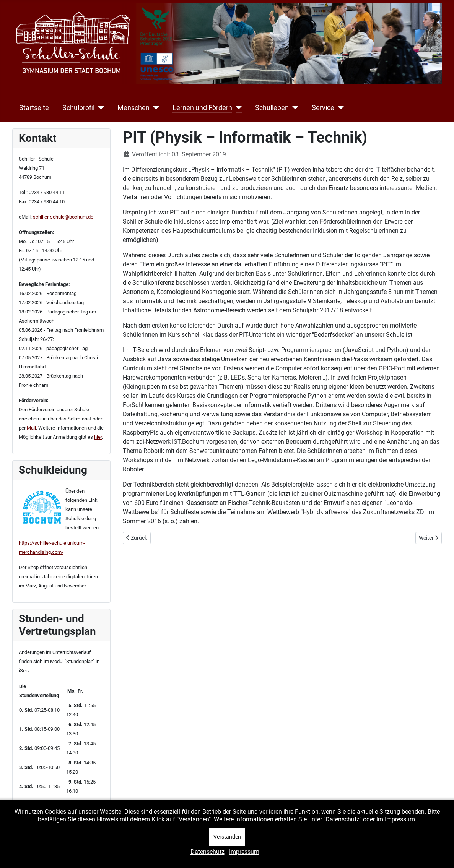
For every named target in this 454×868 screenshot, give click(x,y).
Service (323, 108)
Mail (31, 428)
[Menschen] (154, 108)
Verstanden (227, 837)
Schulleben (272, 108)
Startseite (34, 108)
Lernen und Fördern (202, 108)
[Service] (339, 108)
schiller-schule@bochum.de (63, 217)
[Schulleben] (294, 108)
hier (98, 437)
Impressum (244, 852)
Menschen (133, 108)
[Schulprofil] (99, 108)
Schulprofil (78, 108)
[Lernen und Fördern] (237, 108)
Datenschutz (207, 852)
